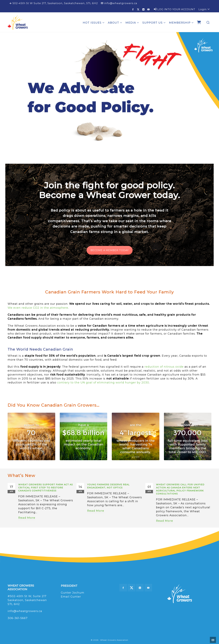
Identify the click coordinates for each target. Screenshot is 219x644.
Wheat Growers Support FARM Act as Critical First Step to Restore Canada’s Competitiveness (46, 488)
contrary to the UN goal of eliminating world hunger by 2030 (103, 383)
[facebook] (133, 9)
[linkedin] (144, 9)
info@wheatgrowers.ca (119, 3)
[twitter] (139, 9)
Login (204, 9)
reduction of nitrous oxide (164, 367)
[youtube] (149, 9)
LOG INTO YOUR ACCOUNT (175, 9)
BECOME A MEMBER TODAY (110, 250)
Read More (27, 518)
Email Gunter (71, 597)
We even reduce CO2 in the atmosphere (38, 308)
